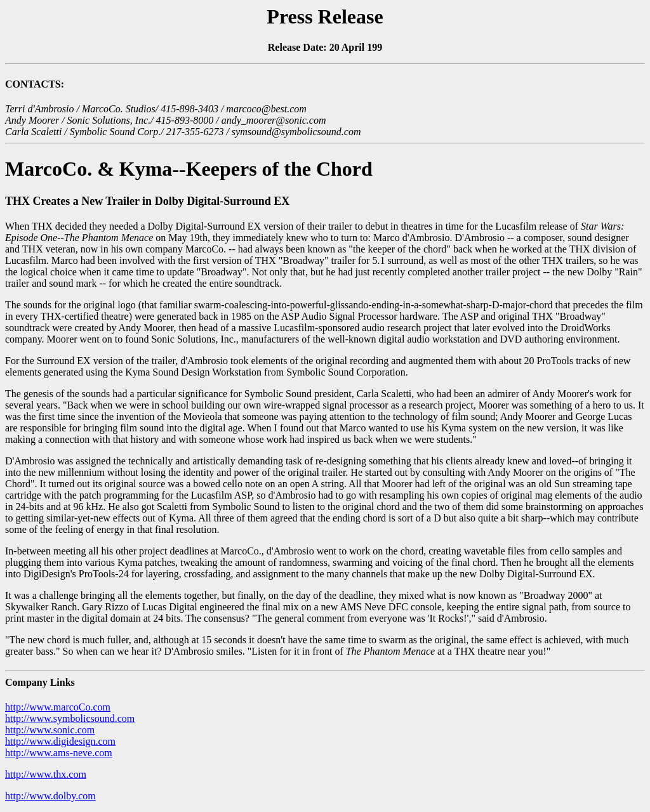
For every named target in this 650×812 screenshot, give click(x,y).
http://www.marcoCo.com (58, 707)
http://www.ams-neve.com (59, 753)
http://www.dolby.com (50, 796)
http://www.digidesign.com (60, 741)
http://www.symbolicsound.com (70, 718)
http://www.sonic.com (50, 730)
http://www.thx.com (46, 774)
